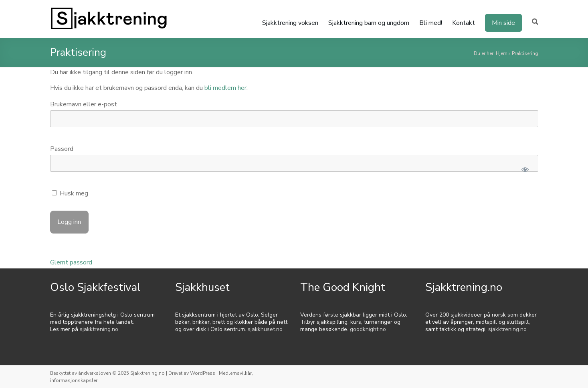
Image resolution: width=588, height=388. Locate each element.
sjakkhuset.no (265, 329)
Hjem (502, 53)
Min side (503, 23)
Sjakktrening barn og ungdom (369, 23)
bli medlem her (225, 88)
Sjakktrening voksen (290, 23)
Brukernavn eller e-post (84, 104)
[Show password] (525, 169)
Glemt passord (71, 262)
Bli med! (431, 23)
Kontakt (464, 23)
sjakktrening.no (99, 329)
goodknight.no (368, 329)
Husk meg (70, 193)
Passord (62, 149)
